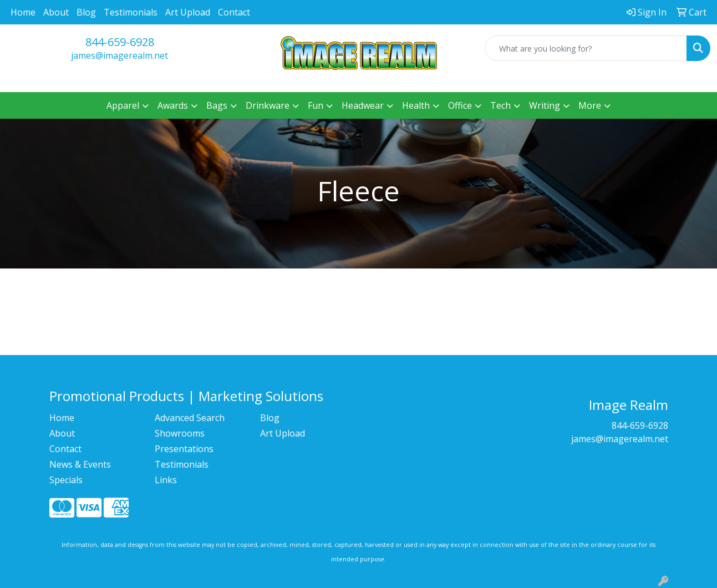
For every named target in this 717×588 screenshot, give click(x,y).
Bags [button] (217, 105)
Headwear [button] (363, 105)
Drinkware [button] (268, 105)
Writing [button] (545, 105)
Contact (234, 12)
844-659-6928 (120, 42)
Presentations (184, 449)
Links (166, 480)
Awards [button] (173, 105)
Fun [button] (316, 105)
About (56, 12)
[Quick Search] (586, 48)
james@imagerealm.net (119, 55)
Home (23, 12)
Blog (86, 12)
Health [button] (416, 105)
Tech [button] (500, 105)
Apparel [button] (123, 105)
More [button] (590, 105)
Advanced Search (190, 418)
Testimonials (131, 12)
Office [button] (460, 105)
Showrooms (180, 433)
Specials (66, 480)
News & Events (80, 464)
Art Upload (188, 12)
